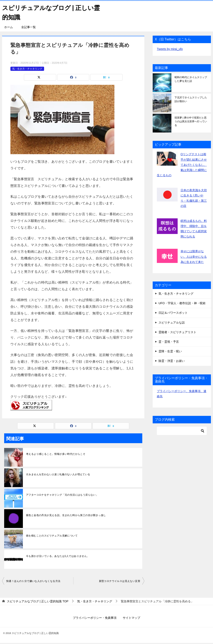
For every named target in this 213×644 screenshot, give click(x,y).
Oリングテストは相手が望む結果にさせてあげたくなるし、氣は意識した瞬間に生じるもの (182, 165)
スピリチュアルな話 (172, 322)
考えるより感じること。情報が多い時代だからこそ (56, 454)
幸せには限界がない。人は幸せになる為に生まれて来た (194, 256)
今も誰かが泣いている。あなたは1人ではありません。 (58, 556)
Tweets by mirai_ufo (170, 49)
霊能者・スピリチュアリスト (177, 332)
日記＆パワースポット (173, 313)
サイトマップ (131, 618)
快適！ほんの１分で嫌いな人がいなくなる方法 (33, 581)
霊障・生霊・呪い (170, 351)
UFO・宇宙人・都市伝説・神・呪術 (182, 303)
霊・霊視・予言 (169, 342)
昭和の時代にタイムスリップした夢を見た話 (191, 79)
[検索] (182, 431)
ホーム (9, 27)
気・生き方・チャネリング (27, 69)
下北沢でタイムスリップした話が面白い (191, 99)
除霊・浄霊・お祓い (172, 361)
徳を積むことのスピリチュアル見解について (52, 536)
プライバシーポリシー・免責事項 (95, 618)
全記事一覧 (28, 27)
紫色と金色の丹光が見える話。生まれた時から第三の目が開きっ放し (66, 515)
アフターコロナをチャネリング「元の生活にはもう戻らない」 (62, 495)
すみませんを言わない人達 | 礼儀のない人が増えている (58, 474)
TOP (38, 601)
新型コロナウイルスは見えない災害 (120, 581)
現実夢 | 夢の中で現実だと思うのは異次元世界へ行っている (191, 121)
